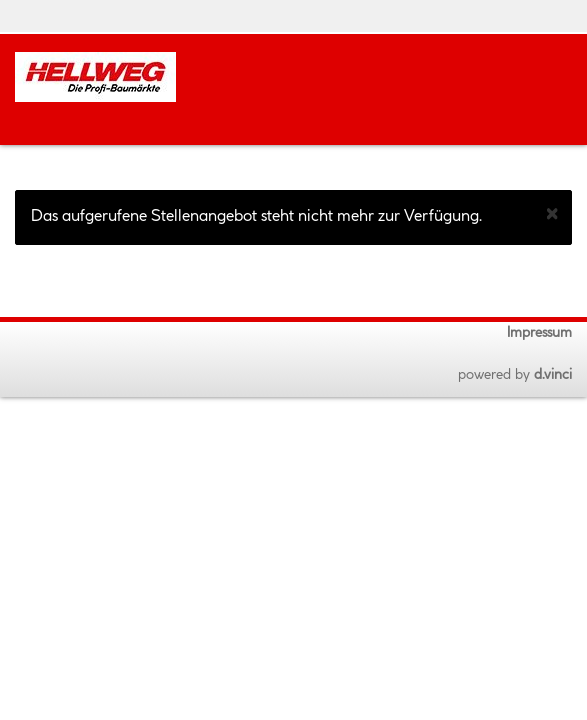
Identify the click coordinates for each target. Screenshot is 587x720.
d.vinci (553, 375)
